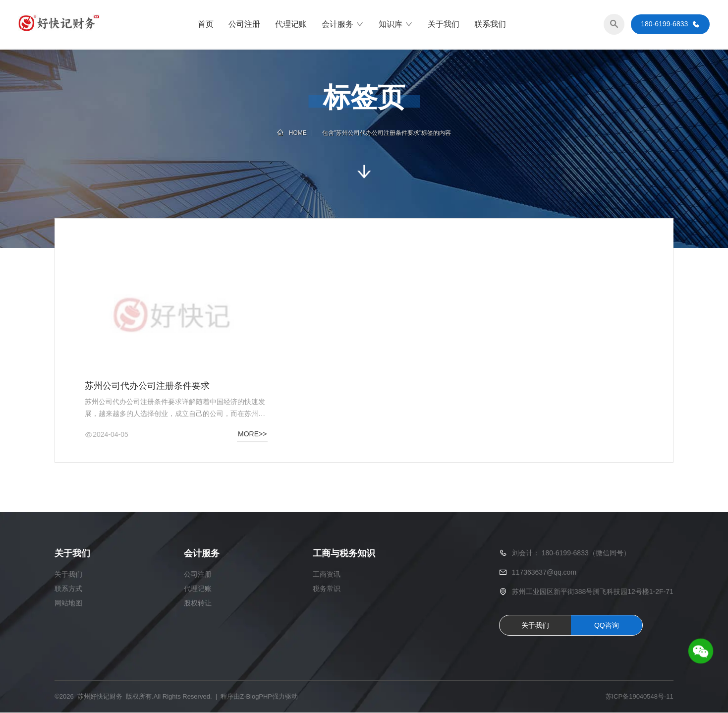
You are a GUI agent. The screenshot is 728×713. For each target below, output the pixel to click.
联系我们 (490, 25)
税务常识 (327, 589)
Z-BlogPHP (256, 697)
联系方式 (68, 589)
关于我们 (444, 25)
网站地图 (68, 603)
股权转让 (198, 603)
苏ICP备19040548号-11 (640, 697)
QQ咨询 (607, 626)
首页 (206, 25)
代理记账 (291, 25)
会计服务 (343, 25)
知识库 (396, 25)
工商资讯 (327, 575)
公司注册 (244, 25)
